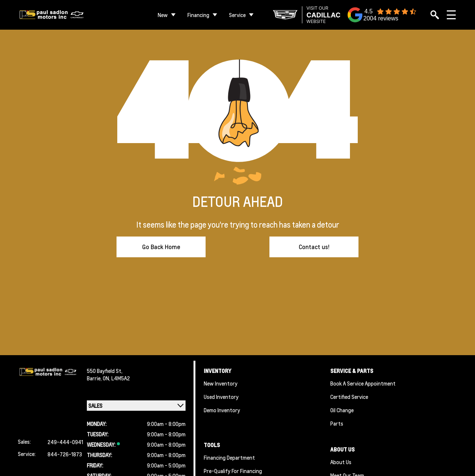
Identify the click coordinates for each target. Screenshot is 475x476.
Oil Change (342, 410)
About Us (341, 462)
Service (237, 15)
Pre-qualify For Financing (233, 471)
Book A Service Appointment (363, 383)
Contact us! (314, 247)
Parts (337, 423)
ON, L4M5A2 (116, 378)
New (163, 15)
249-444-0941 (65, 442)
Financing (198, 15)
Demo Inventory (222, 410)
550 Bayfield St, (105, 371)
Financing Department (229, 457)
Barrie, (95, 378)
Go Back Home (161, 247)
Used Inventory (221, 397)
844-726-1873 (65, 454)
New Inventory (221, 383)
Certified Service (349, 397)
